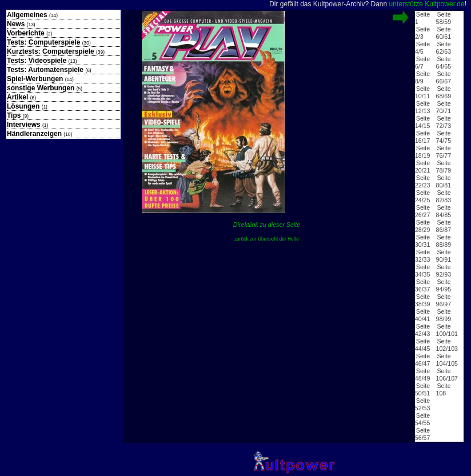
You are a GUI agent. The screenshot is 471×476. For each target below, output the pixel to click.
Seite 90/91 (443, 256)
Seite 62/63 (443, 48)
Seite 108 (443, 389)
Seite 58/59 (443, 18)
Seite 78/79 (443, 167)
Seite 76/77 (443, 152)
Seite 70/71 (443, 107)
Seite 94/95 (443, 285)
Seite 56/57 (423, 434)
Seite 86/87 (443, 226)
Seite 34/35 (423, 271)
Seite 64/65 (443, 63)
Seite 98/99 (443, 315)
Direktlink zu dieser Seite (267, 225)
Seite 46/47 (423, 360)
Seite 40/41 (423, 315)
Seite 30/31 (423, 241)
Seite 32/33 (423, 256)
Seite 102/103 (447, 345)
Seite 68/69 (443, 92)
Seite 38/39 (423, 300)
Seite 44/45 (423, 345)
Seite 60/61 (443, 33)
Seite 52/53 (423, 404)
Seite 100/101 (447, 330)
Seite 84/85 (443, 211)
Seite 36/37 (423, 285)
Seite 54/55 (423, 419)
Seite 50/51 (423, 389)
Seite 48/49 (423, 375)
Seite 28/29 (423, 226)
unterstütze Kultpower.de (427, 4)
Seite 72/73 (443, 122)
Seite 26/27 (423, 211)
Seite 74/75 (443, 137)
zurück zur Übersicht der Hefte (267, 239)
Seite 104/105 (447, 360)
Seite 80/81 (443, 181)
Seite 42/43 (423, 330)
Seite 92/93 (443, 271)
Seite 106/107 (447, 375)
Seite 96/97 (443, 300)
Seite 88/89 (443, 241)
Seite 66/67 (443, 77)
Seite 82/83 (443, 196)
